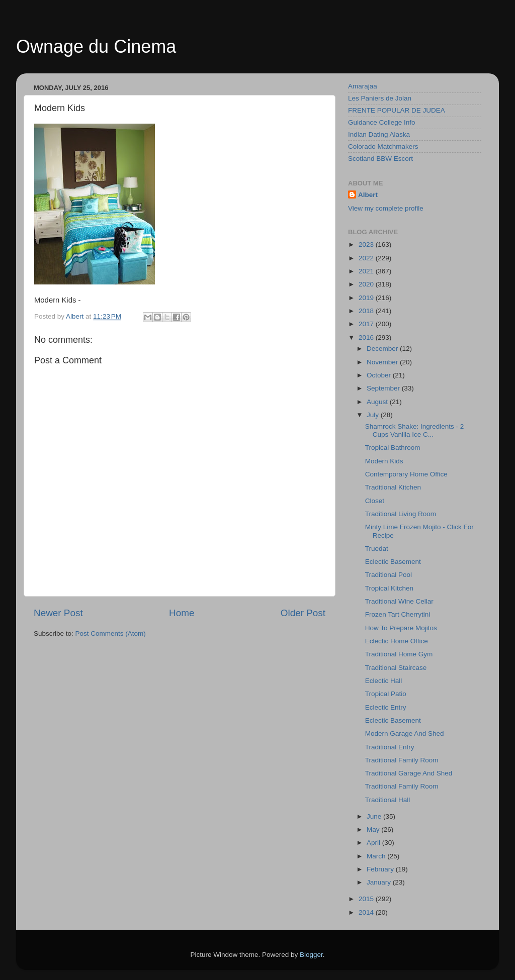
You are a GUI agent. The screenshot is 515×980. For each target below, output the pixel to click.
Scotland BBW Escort (380, 159)
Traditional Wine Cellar (399, 601)
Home (182, 613)
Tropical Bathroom (393, 448)
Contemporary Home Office (406, 474)
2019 (367, 298)
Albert (368, 195)
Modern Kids (384, 461)
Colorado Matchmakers (383, 146)
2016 (367, 337)
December (383, 349)
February (381, 869)
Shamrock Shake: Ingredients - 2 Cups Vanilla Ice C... (415, 430)
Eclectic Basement (393, 562)
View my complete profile (386, 208)
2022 (367, 258)
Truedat (377, 549)
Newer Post (58, 613)
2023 (367, 244)
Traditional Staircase (396, 668)
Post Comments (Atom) (111, 633)
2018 (367, 311)
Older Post (303, 613)
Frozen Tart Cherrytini (398, 614)
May (374, 829)
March (377, 856)
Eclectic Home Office (397, 641)
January (380, 882)
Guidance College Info (382, 122)
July (374, 415)
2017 (367, 324)
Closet (375, 501)
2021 (367, 271)
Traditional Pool (389, 575)
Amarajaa (363, 86)
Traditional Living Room (401, 514)
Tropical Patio (386, 694)
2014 (367, 912)
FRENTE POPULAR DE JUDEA (397, 110)
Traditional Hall (388, 800)
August (378, 402)
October (380, 375)
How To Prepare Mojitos (401, 628)
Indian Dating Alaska (379, 134)
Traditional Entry (390, 747)
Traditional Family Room (402, 760)
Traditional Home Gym (399, 654)
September (384, 388)
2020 (367, 284)
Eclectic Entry (386, 707)
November (383, 362)
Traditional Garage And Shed (409, 773)
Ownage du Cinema (96, 46)
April (374, 843)
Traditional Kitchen (393, 487)
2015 (367, 899)
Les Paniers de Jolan (380, 98)
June (375, 816)
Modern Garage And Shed (405, 733)
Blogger (311, 955)
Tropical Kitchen (389, 588)
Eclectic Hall (384, 681)
